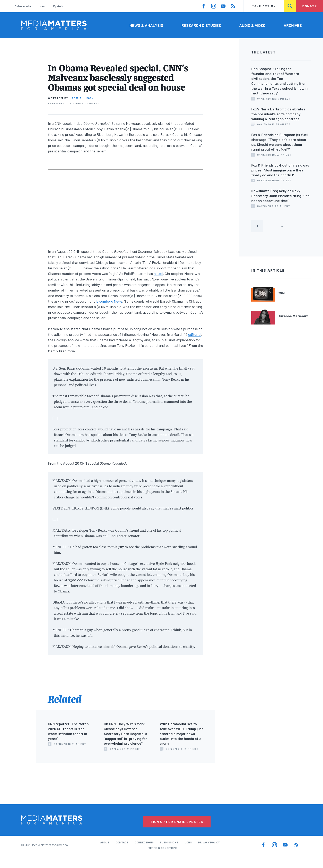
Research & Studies (201, 25)
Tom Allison (83, 98)
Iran (42, 6)
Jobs (188, 842)
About (105, 842)
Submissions (169, 842)
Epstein (58, 6)
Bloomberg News (109, 301)
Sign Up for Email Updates (177, 822)
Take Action (264, 6)
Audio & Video (252, 25)
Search (290, 6)
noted (158, 273)
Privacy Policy (209, 842)
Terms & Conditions (163, 848)
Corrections (144, 842)
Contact (122, 842)
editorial (195, 334)
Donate (310, 6)
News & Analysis (146, 25)
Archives (293, 25)
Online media (23, 6)
